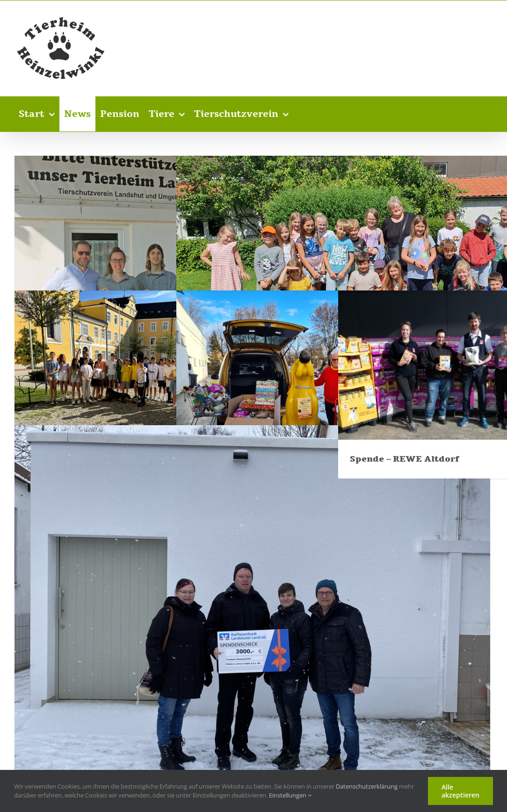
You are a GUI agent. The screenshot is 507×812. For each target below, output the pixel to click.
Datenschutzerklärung (367, 786)
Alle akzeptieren (460, 791)
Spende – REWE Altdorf (404, 459)
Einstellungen (290, 795)
